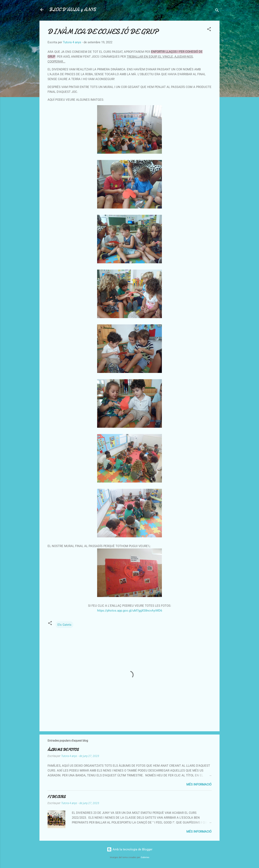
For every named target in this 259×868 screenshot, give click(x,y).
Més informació (199, 784)
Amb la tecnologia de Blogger (130, 849)
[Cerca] (217, 11)
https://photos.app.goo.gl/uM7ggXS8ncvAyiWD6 (130, 611)
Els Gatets (64, 625)
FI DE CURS (57, 797)
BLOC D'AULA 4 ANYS (73, 10)
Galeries (145, 857)
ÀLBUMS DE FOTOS (63, 750)
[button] (209, 30)
